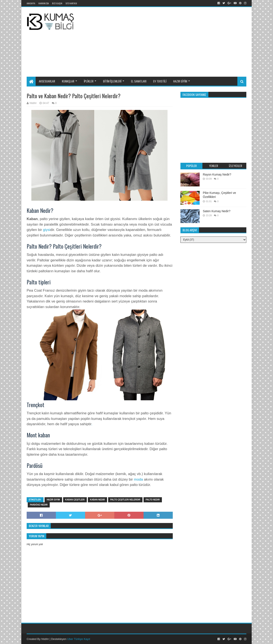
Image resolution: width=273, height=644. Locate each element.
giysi (47, 230)
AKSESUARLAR (47, 81)
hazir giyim (53, 500)
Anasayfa (31, 3)
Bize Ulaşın (57, 3)
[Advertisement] (182, 41)
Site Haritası (71, 3)
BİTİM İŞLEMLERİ (112, 81)
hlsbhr (45, 639)
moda (139, 479)
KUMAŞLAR (68, 81)
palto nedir (153, 500)
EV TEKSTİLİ (160, 81)
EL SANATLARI (139, 81)
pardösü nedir (39, 505)
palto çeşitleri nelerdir (125, 500)
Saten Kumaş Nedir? (217, 211)
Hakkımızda (44, 3)
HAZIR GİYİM (180, 81)
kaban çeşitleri (75, 500)
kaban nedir (97, 500)
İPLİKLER (89, 81)
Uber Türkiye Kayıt (79, 639)
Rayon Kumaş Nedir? (217, 174)
